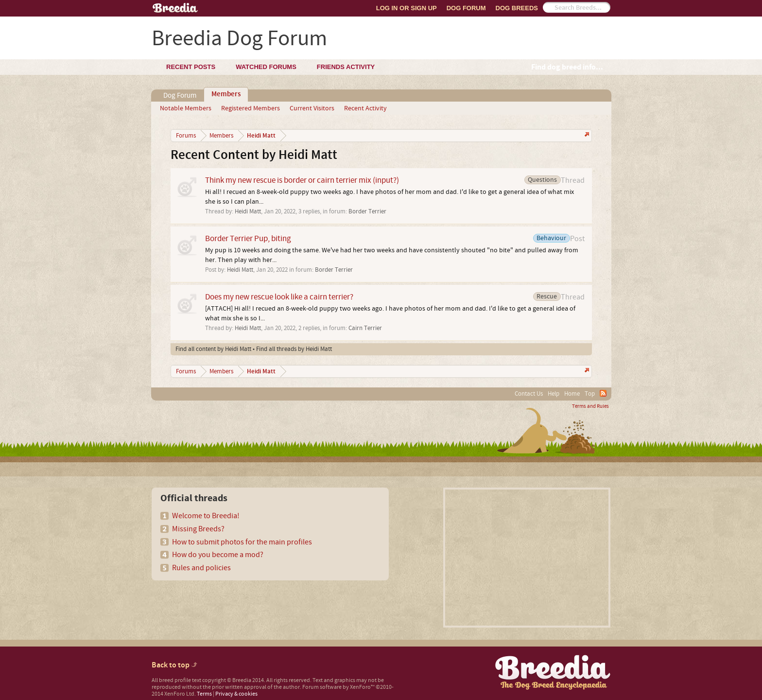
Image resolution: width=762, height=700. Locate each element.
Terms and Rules (590, 406)
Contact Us (529, 394)
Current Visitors (312, 108)
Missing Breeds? (198, 529)
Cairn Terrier (365, 328)
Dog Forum (466, 8)
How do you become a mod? (218, 555)
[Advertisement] (527, 558)
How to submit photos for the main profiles (242, 542)
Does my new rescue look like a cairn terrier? (279, 297)
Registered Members (251, 108)
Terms (204, 694)
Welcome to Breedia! (206, 516)
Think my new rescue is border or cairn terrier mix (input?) (302, 180)
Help (554, 394)
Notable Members (186, 108)
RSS (603, 393)
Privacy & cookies (236, 694)
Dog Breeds (517, 8)
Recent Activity (365, 108)
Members (226, 94)
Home (572, 394)
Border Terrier (367, 211)
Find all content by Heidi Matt (213, 349)
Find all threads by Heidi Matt (294, 349)
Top (590, 394)
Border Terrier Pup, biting (248, 238)
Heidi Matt (248, 211)
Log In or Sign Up (407, 8)
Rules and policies (201, 568)
